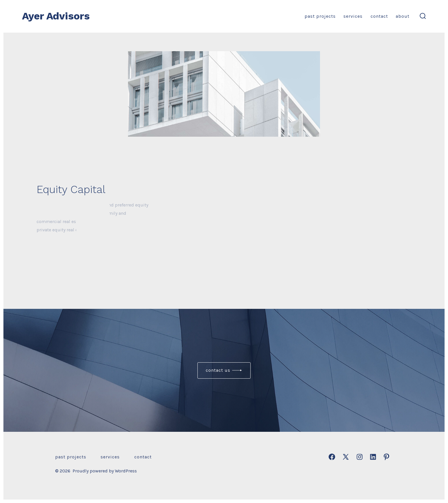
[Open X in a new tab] (346, 457)
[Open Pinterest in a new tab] (386, 457)
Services (353, 16)
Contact (379, 16)
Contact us (218, 370)
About (403, 16)
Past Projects (320, 16)
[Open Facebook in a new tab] (332, 457)
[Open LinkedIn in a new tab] (373, 457)
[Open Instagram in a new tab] (360, 457)
